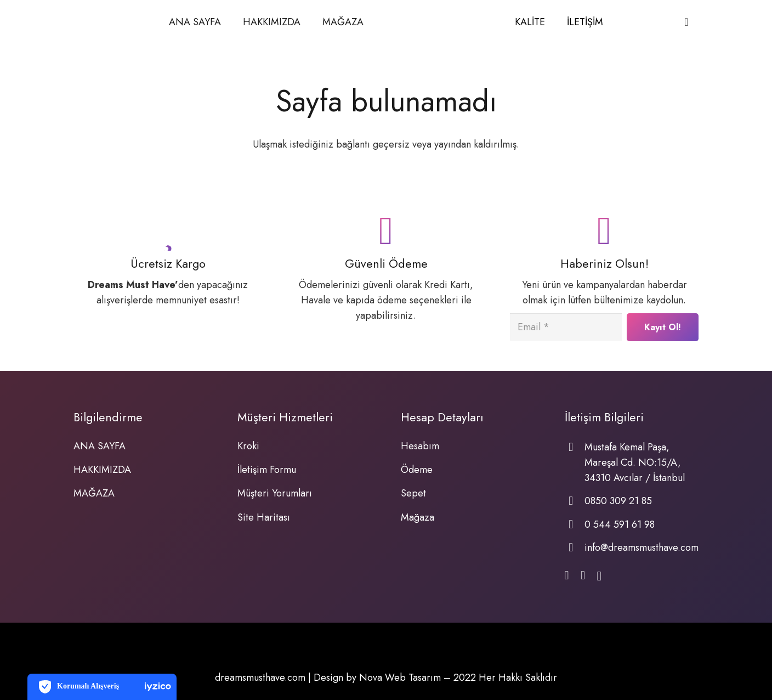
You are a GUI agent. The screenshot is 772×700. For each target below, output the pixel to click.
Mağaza (418, 517)
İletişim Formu (267, 470)
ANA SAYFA (100, 446)
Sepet (413, 493)
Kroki (248, 446)
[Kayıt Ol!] (663, 327)
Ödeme (417, 470)
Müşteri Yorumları (275, 493)
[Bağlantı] (439, 22)
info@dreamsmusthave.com (642, 547)
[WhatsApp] (583, 576)
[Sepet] (686, 22)
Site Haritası (264, 517)
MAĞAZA (94, 493)
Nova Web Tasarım (400, 678)
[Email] (566, 327)
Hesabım (420, 446)
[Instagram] (599, 577)
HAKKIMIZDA (102, 470)
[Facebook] (567, 576)
